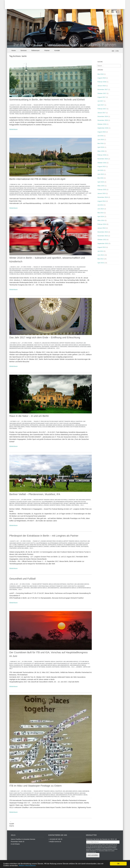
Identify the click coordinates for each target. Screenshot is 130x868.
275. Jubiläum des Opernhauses (49, 343)
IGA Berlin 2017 (19, 665)
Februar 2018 (102, 82)
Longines (46, 505)
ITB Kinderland (28, 665)
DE (113, 51)
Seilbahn (49, 667)
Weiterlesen (13, 129)
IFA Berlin (60, 545)
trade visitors (50, 195)
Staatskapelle (55, 347)
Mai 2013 (101, 259)
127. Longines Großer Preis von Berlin (50, 541)
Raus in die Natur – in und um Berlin (29, 416)
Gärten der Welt (40, 664)
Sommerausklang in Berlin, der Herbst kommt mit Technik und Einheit (47, 100)
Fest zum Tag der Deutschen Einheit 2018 (64, 109)
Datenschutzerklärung (91, 852)
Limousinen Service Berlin (80, 110)
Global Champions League (21, 545)
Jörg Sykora (27, 105)
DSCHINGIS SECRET (22, 502)
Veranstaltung (36, 114)
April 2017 (101, 105)
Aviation (12, 187)
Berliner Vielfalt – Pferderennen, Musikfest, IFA (35, 494)
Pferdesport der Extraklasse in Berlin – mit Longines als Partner (44, 536)
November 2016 (103, 120)
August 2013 (102, 247)
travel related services (23, 114)
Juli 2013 (100, 251)
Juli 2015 (100, 170)
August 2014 (102, 201)
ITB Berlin (85, 192)
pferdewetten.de (36, 427)
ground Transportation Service (58, 188)
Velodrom (67, 274)
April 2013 (101, 263)
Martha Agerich (78, 795)
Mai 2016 (101, 143)
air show (56, 184)
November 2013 (103, 236)
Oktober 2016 (102, 124)
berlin (68, 105)
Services (24, 50)
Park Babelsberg (19, 427)
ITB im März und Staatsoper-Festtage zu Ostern (35, 786)
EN (117, 51)
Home (14, 50)
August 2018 (102, 78)
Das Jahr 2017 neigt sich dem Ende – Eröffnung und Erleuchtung (45, 337)
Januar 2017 (102, 113)
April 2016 (101, 147)
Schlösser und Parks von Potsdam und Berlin (71, 427)
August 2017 (102, 97)
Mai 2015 (101, 178)
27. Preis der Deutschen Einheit (49, 421)
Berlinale (71, 269)
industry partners (74, 188)
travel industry (61, 195)
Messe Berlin (29, 274)
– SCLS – (44, 114)
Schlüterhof (71, 112)
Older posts (12, 824)
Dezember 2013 (103, 232)
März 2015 (101, 186)
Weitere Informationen (28, 866)
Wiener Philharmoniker (39, 348)
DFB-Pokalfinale (44, 586)
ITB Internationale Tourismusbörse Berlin (65, 793)
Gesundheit (81, 586)
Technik (12, 114)
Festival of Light (49, 345)
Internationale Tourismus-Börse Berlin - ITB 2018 (66, 192)
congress (48, 271)
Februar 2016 (102, 155)
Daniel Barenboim (28, 345)
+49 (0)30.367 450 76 (56, 839)
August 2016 (102, 132)
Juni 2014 (101, 209)
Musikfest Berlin (55, 505)
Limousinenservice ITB (16, 667)
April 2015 (101, 182)
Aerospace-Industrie (46, 184)
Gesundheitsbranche (16, 588)
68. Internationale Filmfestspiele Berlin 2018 (36, 269)
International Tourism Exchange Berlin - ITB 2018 (39, 190)
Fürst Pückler (64, 423)
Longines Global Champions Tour (60, 547)
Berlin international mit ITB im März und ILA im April (37, 179)
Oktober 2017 (102, 93)
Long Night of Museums (46, 112)
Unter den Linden (85, 347)
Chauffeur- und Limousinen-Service (69, 107)
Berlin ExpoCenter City (27, 187)
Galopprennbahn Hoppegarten (19, 425)
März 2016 (101, 151)
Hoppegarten (34, 425)
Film (67, 271)
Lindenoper (30, 347)
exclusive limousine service (42, 109)
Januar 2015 (102, 193)
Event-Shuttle (28, 109)
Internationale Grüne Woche (23, 272)
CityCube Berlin (84, 662)
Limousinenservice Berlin (30, 112)
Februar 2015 (102, 190)
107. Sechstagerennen (45, 267)
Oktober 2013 (102, 240)
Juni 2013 (101, 255)
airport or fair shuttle (46, 105)
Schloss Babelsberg (49, 427)
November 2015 (103, 159)
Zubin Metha (51, 348)
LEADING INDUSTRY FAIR (16, 193)
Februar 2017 (102, 109)
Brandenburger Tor (51, 107)
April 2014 (101, 216)
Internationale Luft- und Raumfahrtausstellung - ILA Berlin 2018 (30, 192)
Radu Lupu (23, 797)
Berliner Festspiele (61, 500)
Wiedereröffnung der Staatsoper (20, 348)
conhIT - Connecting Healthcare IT (27, 586)
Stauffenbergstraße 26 (50, 274)
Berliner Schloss (26, 107)
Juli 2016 (100, 136)
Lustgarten (58, 112)
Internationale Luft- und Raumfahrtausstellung (70, 190)
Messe (64, 112)
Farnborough (42, 188)
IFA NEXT (66, 503)
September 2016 (103, 128)
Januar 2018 (102, 86)
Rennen (68, 505)
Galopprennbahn (75, 423)
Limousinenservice (15, 112)
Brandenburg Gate (38, 107)
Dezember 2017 (103, 89)
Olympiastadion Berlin (84, 588)
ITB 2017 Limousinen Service (43, 793)
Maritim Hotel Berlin (76, 272)
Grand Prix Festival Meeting (38, 545)
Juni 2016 (101, 139)
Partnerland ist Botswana (37, 667)
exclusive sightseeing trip (18, 188)
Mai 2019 (101, 74)
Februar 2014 (102, 224)
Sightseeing (86, 112)
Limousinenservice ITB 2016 (64, 795)
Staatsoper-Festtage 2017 (52, 797)
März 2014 (101, 220)
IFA (51, 503)
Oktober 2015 (102, 163)
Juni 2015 (101, 174)
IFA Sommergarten (69, 545)
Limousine (57, 110)
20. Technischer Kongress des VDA (64, 267)
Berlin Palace (75, 105)
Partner (47, 50)
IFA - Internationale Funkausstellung (41, 110)
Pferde (28, 427)
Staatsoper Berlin (74, 347)
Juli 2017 (100, 101)
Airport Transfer (60, 105)
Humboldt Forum (83, 109)
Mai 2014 (101, 213)
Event (21, 109)
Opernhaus (38, 347)
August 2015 (102, 166)
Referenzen (35, 50)
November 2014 (103, 197)
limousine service (66, 110)
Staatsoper (63, 347)
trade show (42, 195)
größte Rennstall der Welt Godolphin (28, 503)
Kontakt (57, 50)
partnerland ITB (14, 797)
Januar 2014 (102, 228)
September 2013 (103, 243)
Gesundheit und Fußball (22, 579)
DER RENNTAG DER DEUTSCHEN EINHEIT (33, 423)
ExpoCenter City (32, 188)
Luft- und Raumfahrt (78, 193)
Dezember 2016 (103, 116)
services (78, 112)
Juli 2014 (100, 205)
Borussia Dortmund (60, 584)
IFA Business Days (58, 503)
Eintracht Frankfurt (56, 586)
